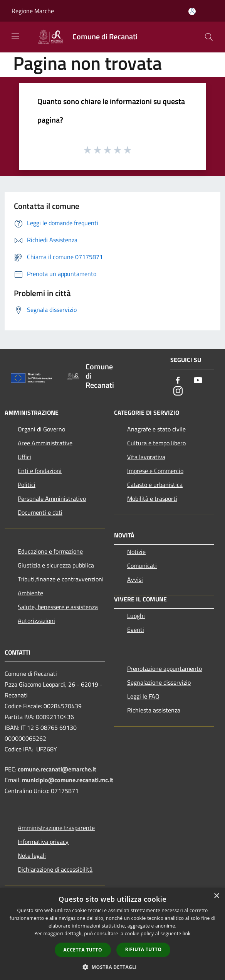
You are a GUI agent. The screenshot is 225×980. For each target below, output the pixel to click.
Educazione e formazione (50, 551)
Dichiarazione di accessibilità (55, 869)
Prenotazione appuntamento (165, 668)
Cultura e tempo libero (156, 443)
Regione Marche (33, 11)
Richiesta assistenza (154, 710)
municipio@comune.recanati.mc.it (68, 780)
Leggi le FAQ (143, 696)
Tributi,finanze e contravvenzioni (61, 579)
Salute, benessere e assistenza (58, 607)
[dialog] (112, 934)
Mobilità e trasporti (152, 498)
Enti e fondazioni (40, 471)
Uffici (24, 457)
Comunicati (142, 566)
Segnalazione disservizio (159, 682)
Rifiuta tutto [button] (144, 949)
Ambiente (30, 593)
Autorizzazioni (36, 621)
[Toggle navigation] (15, 36)
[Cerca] (209, 37)
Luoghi (136, 616)
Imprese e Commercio (155, 471)
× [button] (216, 896)
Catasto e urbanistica (155, 485)
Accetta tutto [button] (83, 950)
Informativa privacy (43, 842)
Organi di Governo (41, 429)
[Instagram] (178, 391)
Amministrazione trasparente (56, 828)
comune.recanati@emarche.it (57, 769)
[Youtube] (198, 381)
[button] (112, 967)
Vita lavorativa (146, 457)
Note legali (32, 855)
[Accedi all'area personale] (192, 11)
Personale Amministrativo (52, 498)
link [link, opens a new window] (187, 934)
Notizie (136, 552)
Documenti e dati (40, 512)
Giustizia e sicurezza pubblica (56, 565)
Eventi (136, 630)
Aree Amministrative (45, 443)
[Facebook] (178, 381)
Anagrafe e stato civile (156, 429)
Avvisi (135, 579)
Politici (27, 485)
